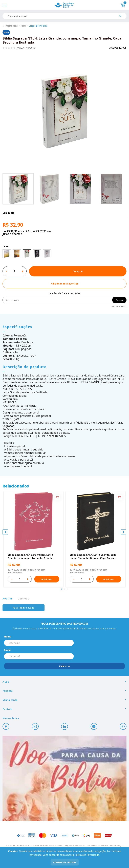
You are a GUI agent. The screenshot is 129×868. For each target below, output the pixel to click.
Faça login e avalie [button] (24, 608)
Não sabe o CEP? (119, 306)
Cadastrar (65, 666)
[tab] (62, 589)
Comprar (78, 271)
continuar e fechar (65, 862)
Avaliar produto (26, 48)
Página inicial (12, 26)
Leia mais (8, 213)
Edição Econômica (38, 26)
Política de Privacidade (87, 855)
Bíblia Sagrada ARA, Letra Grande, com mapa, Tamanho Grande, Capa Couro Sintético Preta (93, 556)
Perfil (23, 26)
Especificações (17, 327)
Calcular (119, 300)
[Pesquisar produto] (122, 17)
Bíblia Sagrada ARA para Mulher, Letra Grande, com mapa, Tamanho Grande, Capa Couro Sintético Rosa (30, 556)
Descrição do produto (25, 367)
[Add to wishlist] (64, 284)
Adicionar (47, 579)
